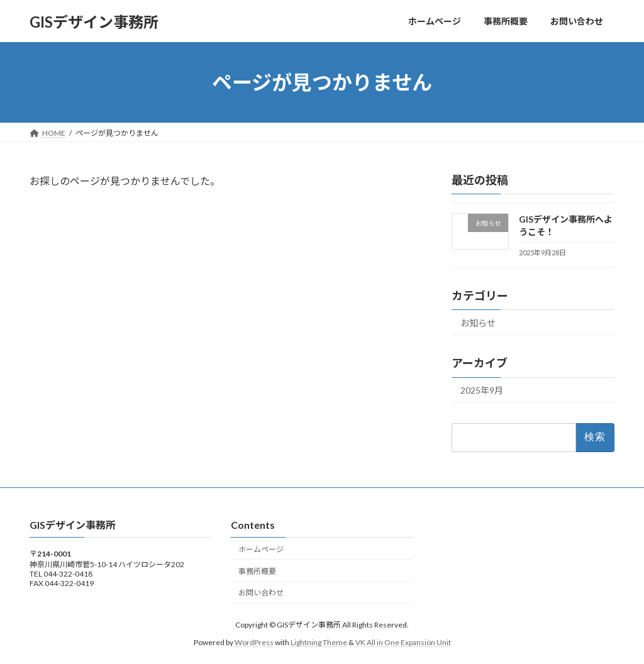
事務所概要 (257, 571)
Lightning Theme (319, 642)
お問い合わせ (261, 593)
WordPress (254, 642)
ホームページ (261, 549)
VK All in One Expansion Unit (403, 642)
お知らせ (478, 323)
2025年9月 (482, 391)
